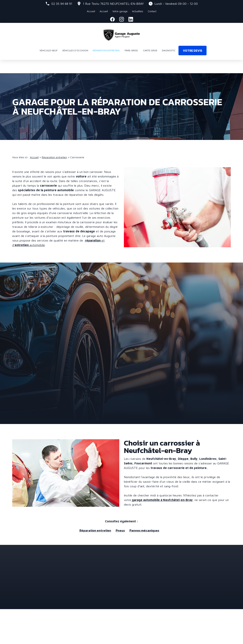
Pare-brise (131, 50)
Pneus (120, 517)
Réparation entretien (106, 50)
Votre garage (113, 11)
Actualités (131, 11)
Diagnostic (169, 50)
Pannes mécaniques (144, 517)
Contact (146, 11)
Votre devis (193, 51)
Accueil (97, 11)
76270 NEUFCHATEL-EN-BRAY (113, 4)
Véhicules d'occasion (75, 50)
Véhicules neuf (49, 50)
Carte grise (150, 50)
